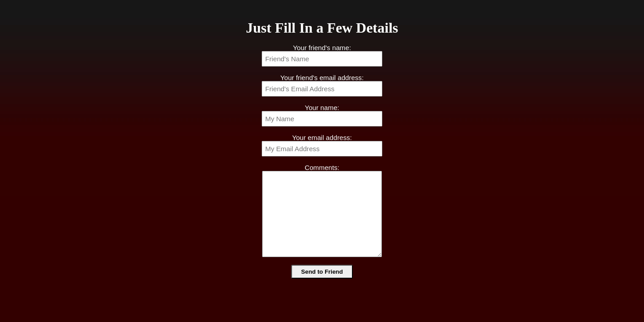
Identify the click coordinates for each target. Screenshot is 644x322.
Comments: (322, 167)
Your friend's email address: (322, 78)
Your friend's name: (322, 48)
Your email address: (322, 138)
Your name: (322, 108)
